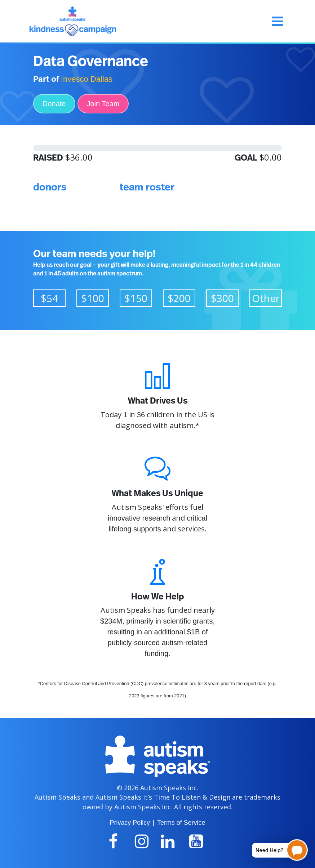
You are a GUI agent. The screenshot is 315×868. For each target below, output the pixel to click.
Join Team (103, 104)
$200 (179, 298)
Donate (54, 104)
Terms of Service (181, 823)
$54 (49, 298)
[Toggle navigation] (277, 21)
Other (266, 298)
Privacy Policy (130, 823)
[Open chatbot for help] (274, 850)
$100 (93, 298)
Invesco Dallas (87, 79)
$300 (222, 298)
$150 (136, 298)
